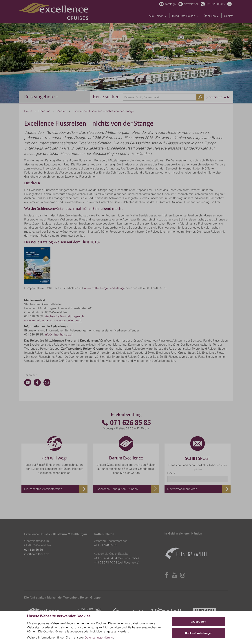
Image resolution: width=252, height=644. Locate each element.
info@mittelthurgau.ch (59, 334)
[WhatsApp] (47, 385)
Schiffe (229, 16)
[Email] (28, 385)
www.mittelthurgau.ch (39, 320)
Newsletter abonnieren (182, 489)
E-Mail (171, 473)
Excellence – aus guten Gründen (117, 489)
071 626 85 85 (126, 423)
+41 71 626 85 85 (105, 545)
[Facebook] (37, 385)
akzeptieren (199, 622)
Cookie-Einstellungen (199, 633)
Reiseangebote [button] (41, 97)
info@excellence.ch (37, 554)
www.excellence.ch (69, 320)
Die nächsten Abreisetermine (43, 489)
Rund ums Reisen (185, 16)
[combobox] (164, 97)
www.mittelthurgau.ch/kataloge (105, 288)
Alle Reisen (158, 16)
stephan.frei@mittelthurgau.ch (64, 316)
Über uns (211, 16)
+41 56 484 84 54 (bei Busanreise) (116, 558)
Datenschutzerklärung (99, 637)
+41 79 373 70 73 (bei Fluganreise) (117, 562)
